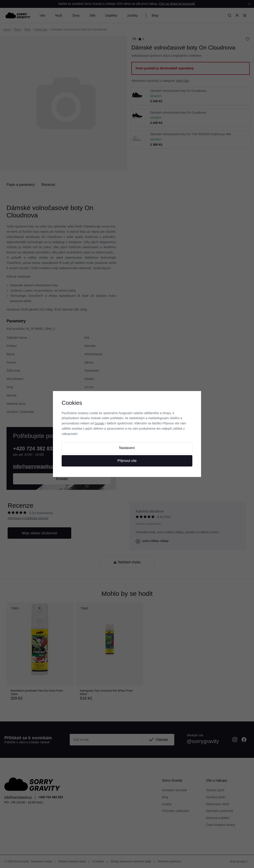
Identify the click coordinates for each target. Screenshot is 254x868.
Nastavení (127, 448)
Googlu (99, 423)
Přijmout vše (127, 461)
